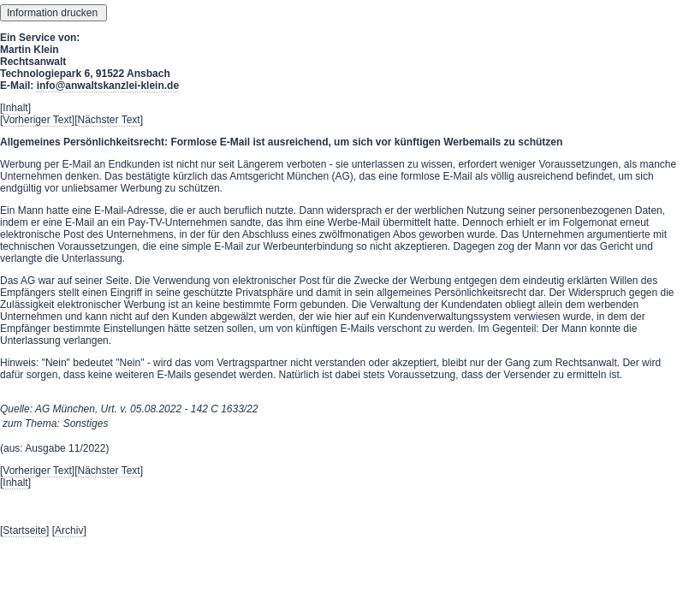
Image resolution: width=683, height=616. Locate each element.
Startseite (24, 530)
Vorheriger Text (37, 120)
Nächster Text (109, 120)
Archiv (69, 530)
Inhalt (15, 108)
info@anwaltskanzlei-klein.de (108, 86)
